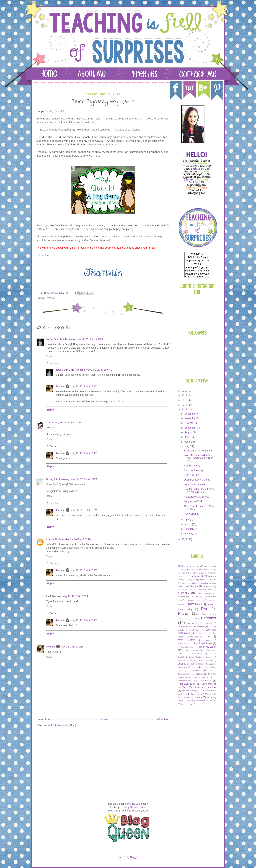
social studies (196, 667)
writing (213, 701)
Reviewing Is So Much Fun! (199, 451)
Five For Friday (192, 466)
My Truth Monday (186, 647)
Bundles (212, 580)
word (180, 701)
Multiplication (183, 644)
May (187, 446)
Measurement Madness (196, 497)
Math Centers (186, 640)
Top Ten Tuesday (190, 691)
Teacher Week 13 (186, 681)
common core (205, 590)
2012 (185, 539)
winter (210, 697)
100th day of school (188, 566)
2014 (185, 405)
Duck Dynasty (196, 597)
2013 (185, 410)
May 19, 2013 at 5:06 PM (68, 423)
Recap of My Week (187, 660)
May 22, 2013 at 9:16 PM (74, 647)
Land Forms (195, 630)
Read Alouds (195, 657)
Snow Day (182, 667)
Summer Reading (193, 470)
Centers (194, 586)
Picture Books (189, 650)
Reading (209, 657)
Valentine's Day (193, 694)
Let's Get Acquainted (195, 485)
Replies (54, 363)
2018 (185, 396)
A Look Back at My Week (193, 573)
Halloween (199, 626)
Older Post (163, 719)
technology (206, 681)
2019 (185, 391)
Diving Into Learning (58, 479)
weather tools (184, 698)
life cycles (199, 633)
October (189, 423)
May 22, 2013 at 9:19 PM (84, 510)
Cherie (50, 423)
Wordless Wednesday (196, 701)
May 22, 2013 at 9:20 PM (84, 570)
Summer (195, 670)
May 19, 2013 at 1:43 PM (90, 339)
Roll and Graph (206, 660)
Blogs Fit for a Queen (136, 811)
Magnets (197, 637)
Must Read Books (202, 643)
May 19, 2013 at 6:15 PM (84, 479)
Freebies (208, 618)
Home (104, 719)
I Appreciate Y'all (193, 501)
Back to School (199, 576)
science (182, 664)
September (191, 428)
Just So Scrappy (139, 804)
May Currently (191, 514)
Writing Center (187, 704)
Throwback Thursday (204, 687)
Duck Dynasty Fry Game (197, 480)
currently (183, 593)
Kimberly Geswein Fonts (133, 807)
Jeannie (60, 386)
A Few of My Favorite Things (203, 570)
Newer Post (44, 719)
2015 (185, 400)
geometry (208, 623)
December (190, 414)
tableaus (199, 674)
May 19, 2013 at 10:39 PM (76, 596)
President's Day (199, 654)
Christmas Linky (185, 590)
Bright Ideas (200, 580)
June (187, 442)
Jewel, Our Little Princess (61, 339)
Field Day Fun (191, 475)
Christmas (208, 586)
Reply (49, 356)
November (190, 418)
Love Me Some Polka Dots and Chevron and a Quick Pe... (199, 458)
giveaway (183, 626)
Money (207, 640)
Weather (209, 694)
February (190, 529)
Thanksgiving (185, 684)
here (91, 144)
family (193, 604)
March (188, 524)
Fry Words (51, 298)
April (187, 520)
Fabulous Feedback (195, 600)
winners (198, 697)
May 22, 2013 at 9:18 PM (84, 386)
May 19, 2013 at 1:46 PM (99, 370)
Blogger (134, 857)
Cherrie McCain (55, 539)
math (208, 636)
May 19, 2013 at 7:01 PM (78, 539)
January (189, 534)
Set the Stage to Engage (202, 664)
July (187, 437)
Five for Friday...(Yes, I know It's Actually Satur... (199, 491)
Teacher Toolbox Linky (203, 677)
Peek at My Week (206, 647)
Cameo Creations (189, 583)
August (189, 432)
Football (194, 619)
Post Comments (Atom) (63, 725)
